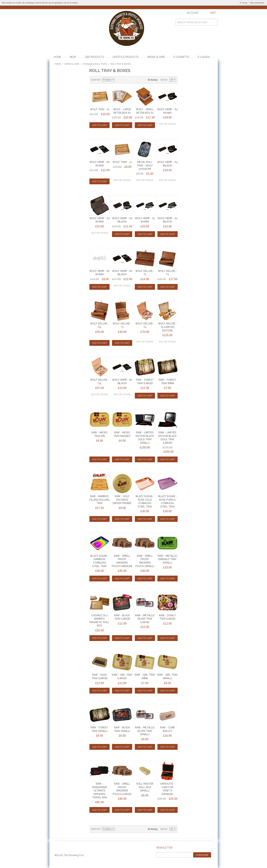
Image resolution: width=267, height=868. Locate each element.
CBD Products (94, 57)
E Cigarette (181, 57)
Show (164, 80)
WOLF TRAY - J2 (100, 109)
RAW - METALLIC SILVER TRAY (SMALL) (145, 731)
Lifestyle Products (126, 57)
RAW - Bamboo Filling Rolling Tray (99, 500)
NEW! (73, 57)
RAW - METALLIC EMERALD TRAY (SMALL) (168, 559)
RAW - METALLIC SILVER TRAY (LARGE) (145, 619)
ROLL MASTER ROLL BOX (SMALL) (145, 787)
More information (257, 3)
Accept (244, 3)
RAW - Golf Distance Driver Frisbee (122, 500)
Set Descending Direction (118, 80)
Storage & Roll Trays (95, 64)
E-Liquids (204, 57)
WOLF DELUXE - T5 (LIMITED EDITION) (168, 327)
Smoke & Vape (156, 57)
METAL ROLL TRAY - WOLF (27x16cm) (145, 165)
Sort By (96, 80)
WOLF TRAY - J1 (122, 162)
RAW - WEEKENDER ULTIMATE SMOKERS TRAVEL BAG (100, 791)
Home (57, 57)
